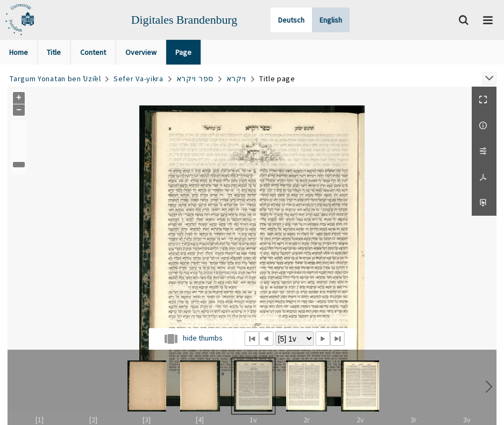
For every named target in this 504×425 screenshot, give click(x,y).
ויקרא (237, 79)
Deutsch (291, 20)
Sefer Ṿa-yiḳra (139, 79)
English (331, 20)
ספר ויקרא (195, 79)
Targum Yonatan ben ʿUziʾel (55, 79)
